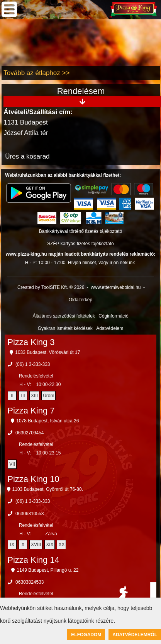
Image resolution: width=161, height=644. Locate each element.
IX (12, 545)
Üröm (48, 396)
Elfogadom (86, 635)
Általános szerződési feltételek (64, 316)
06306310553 (30, 514)
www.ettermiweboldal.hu (116, 287)
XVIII (36, 545)
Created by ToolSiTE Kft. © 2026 (51, 287)
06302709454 (30, 433)
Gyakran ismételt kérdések (65, 328)
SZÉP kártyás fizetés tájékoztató (80, 244)
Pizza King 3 (31, 342)
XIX (50, 545)
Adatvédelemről (135, 635)
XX (61, 545)
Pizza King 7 (31, 411)
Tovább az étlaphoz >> (36, 73)
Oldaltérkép (80, 300)
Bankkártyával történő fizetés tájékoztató (80, 231)
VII (12, 464)
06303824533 (30, 582)
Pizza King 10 (33, 479)
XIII (34, 396)
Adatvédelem (110, 328)
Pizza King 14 (33, 560)
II (12, 396)
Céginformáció (113, 316)
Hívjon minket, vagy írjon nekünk (101, 263)
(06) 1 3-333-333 (33, 364)
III (23, 396)
